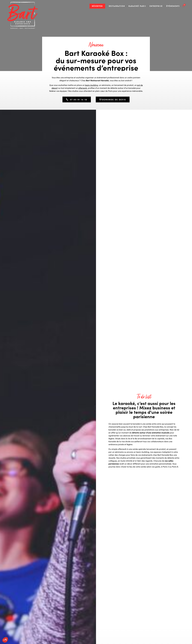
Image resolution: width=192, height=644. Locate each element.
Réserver (97, 6)
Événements (173, 6)
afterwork (83, 88)
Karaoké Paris (137, 6)
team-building (91, 85)
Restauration (117, 6)
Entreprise (156, 6)
